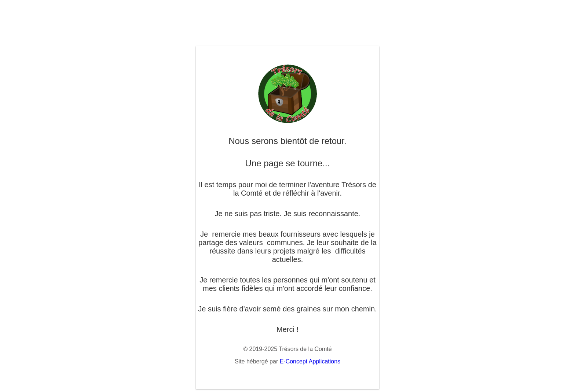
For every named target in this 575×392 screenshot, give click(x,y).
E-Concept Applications (310, 361)
